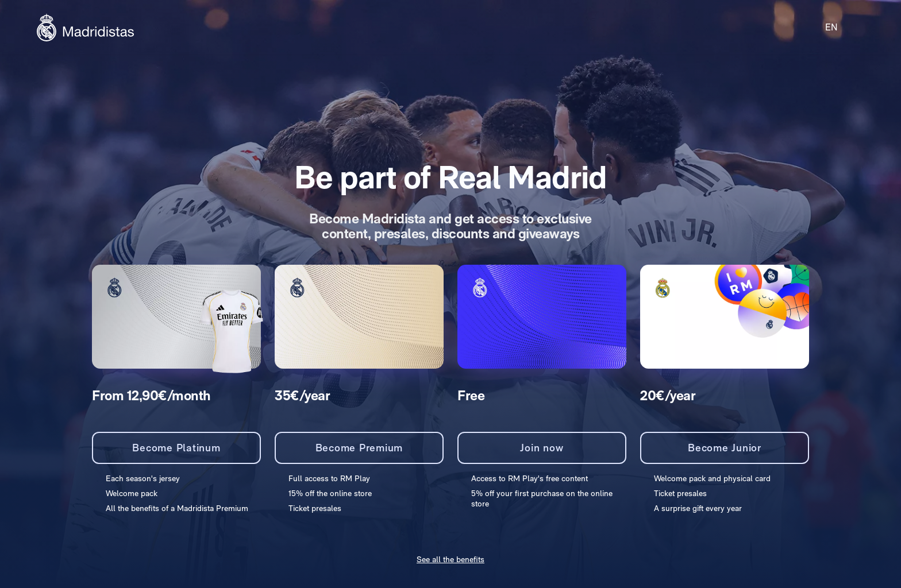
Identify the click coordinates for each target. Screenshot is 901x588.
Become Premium (359, 448)
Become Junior (725, 448)
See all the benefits (450, 559)
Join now (542, 448)
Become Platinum (176, 448)
